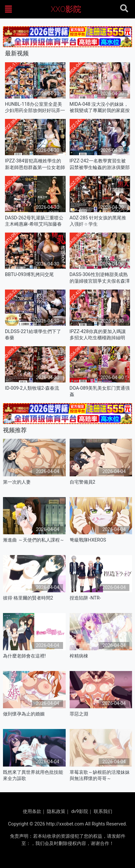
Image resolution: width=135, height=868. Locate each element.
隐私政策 (56, 812)
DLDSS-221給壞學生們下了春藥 (33, 335)
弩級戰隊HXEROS (88, 540)
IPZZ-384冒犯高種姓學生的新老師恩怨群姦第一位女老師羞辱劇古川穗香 (35, 164)
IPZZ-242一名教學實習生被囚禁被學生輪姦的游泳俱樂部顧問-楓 (100, 164)
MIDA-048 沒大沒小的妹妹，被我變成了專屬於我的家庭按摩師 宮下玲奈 (100, 108)
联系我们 (103, 812)
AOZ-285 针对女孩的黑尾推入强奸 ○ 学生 (98, 221)
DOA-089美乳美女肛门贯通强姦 (100, 391)
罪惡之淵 (79, 714)
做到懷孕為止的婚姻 (24, 714)
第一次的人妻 (17, 482)
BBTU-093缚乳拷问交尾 (29, 275)
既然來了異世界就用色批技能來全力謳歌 (33, 775)
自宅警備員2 (83, 482)
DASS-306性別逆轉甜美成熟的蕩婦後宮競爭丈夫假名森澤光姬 (100, 278)
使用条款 (32, 812)
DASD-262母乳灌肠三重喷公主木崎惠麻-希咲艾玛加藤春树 (34, 221)
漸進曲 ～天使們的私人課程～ (34, 540)
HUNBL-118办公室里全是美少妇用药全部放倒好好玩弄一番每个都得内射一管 (35, 108)
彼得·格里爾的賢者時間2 (28, 598)
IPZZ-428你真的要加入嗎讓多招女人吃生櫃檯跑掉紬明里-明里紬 (98, 335)
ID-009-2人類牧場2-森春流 (32, 388)
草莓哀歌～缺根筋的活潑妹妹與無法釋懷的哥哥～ (100, 775)
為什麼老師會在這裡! (24, 656)
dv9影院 (80, 812)
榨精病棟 (79, 656)
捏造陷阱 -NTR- (85, 598)
